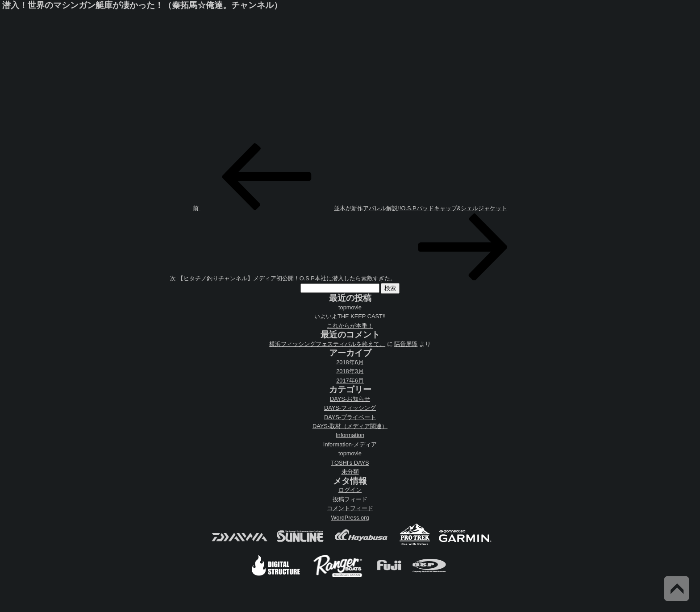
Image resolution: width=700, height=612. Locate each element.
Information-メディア (350, 444)
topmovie (350, 307)
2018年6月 (350, 362)
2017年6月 (350, 381)
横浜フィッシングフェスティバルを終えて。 (327, 344)
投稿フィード (350, 499)
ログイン (350, 490)
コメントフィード (350, 508)
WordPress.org (350, 518)
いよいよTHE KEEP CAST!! (350, 316)
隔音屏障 (406, 344)
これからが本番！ (350, 326)
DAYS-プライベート (350, 417)
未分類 (350, 472)
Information (350, 435)
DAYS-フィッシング (350, 408)
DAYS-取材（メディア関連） (350, 426)
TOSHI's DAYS (350, 463)
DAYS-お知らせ (350, 399)
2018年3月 (350, 371)
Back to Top (677, 589)
